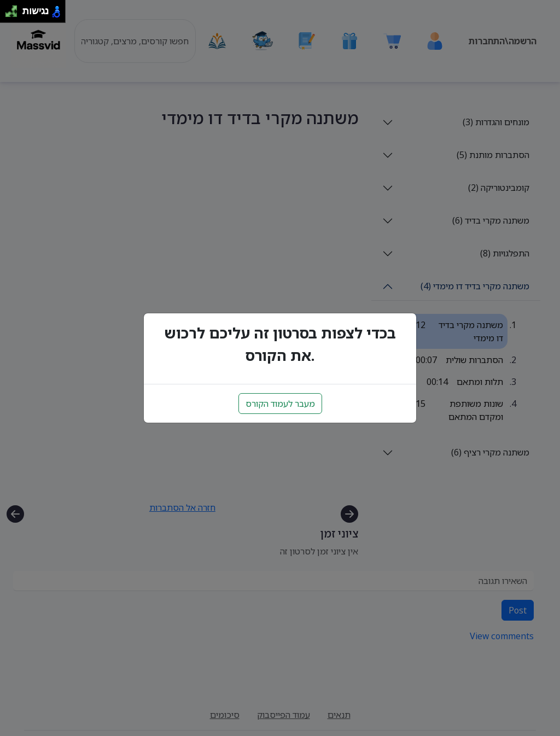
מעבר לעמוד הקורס (280, 404)
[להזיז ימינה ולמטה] (14, 14)
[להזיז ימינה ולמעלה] (14, 8)
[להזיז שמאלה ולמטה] (8, 14)
